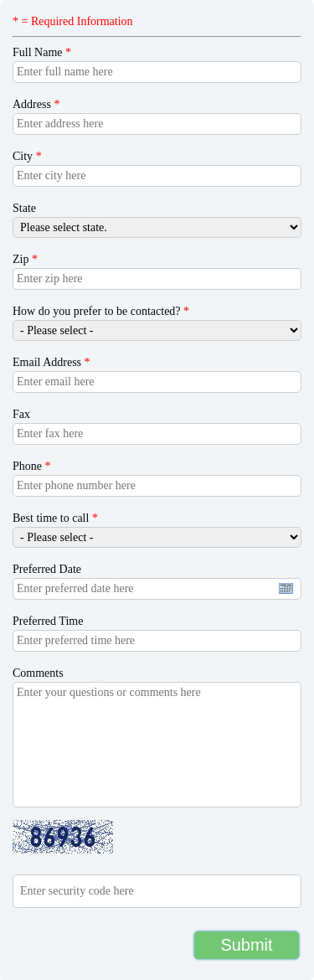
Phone (32, 466)
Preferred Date (47, 569)
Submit (246, 945)
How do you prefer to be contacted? (101, 311)
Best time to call (55, 518)
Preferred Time (48, 621)
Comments (38, 673)
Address (36, 104)
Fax (21, 414)
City (27, 156)
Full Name (42, 52)
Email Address (51, 362)
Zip (25, 259)
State (24, 208)
